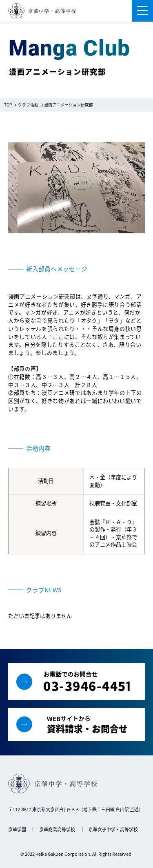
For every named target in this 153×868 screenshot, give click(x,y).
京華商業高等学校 (57, 829)
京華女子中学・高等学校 (113, 829)
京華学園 (17, 829)
